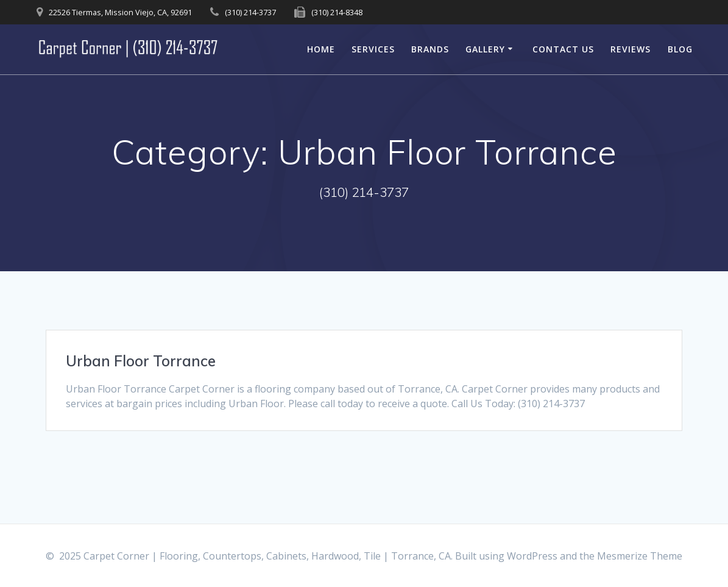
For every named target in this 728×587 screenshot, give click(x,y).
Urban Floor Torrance (141, 361)
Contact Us (563, 49)
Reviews (631, 49)
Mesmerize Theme (640, 556)
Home (321, 49)
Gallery (485, 49)
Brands (430, 49)
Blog (680, 49)
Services (373, 49)
